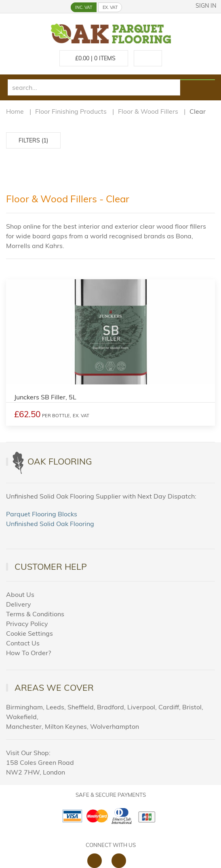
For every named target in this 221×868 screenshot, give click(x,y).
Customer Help (51, 567)
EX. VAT (110, 7)
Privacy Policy (27, 624)
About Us (20, 594)
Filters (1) (33, 140)
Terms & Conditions (35, 614)
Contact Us (23, 643)
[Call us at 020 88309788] (148, 58)
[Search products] (197, 80)
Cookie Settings (29, 633)
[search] (94, 87)
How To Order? (28, 653)
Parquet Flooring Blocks (42, 514)
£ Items (94, 58)
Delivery (19, 604)
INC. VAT (84, 7)
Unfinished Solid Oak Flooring (50, 524)
